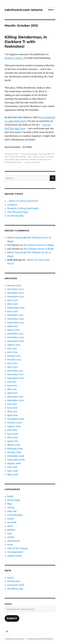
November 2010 (16, 400)
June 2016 (12, 311)
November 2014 (16, 337)
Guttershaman (15, 515)
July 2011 (12, 382)
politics (11, 530)
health (11, 519)
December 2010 (15, 397)
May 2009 (13, 437)
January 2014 (14, 356)
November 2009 (16, 419)
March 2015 (13, 330)
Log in (11, 578)
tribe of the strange (18, 157)
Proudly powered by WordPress (40, 639)
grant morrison (22, 159)
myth (41, 154)
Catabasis (12, 205)
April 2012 (13, 367)
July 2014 (12, 348)
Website (8, 604)
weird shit (18, 162)
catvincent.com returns (24, 10)
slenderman (49, 154)
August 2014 (14, 345)
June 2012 (12, 363)
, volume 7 (14, 58)
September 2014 (16, 341)
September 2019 (16, 308)
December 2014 (15, 334)
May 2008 (12, 474)
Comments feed (16, 585)
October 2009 (14, 423)
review (11, 537)
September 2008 (16, 460)
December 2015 (15, 315)
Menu (51, 10)
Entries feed (14, 581)
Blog (10, 504)
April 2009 (13, 441)
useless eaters (15, 556)
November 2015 (16, 319)
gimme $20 (10, 159)
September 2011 (16, 378)
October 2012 (14, 360)
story (7, 157)
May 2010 (12, 411)
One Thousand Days (18, 212)
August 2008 (14, 463)
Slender (33, 159)
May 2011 (12, 389)
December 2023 (15, 289)
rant (10, 533)
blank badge (32, 154)
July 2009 (12, 430)
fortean (42, 157)
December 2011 (15, 371)
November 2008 (16, 456)
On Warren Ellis (15, 216)
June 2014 (12, 352)
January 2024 (14, 285)
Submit (12, 618)
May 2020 (12, 304)
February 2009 (15, 449)
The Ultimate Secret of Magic (39, 245)
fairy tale (12, 511)
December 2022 (16, 293)
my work (12, 522)
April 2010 (13, 415)
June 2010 (12, 408)
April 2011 (12, 393)
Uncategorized (15, 552)
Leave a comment (32, 162)
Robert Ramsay (15, 238)
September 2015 (16, 322)
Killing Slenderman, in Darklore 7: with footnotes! (26, 42)
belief (23, 154)
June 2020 (13, 300)
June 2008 (13, 471)
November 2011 (15, 374)
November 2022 (16, 297)
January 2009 (14, 452)
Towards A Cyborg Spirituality (23, 208)
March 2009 (14, 445)
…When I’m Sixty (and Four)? (23, 201)
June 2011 (12, 385)
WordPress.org (15, 589)
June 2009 (13, 434)
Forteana (50, 157)
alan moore (33, 157)
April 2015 (13, 326)
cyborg (11, 507)
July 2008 (12, 467)
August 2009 (14, 426)
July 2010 (12, 404)
